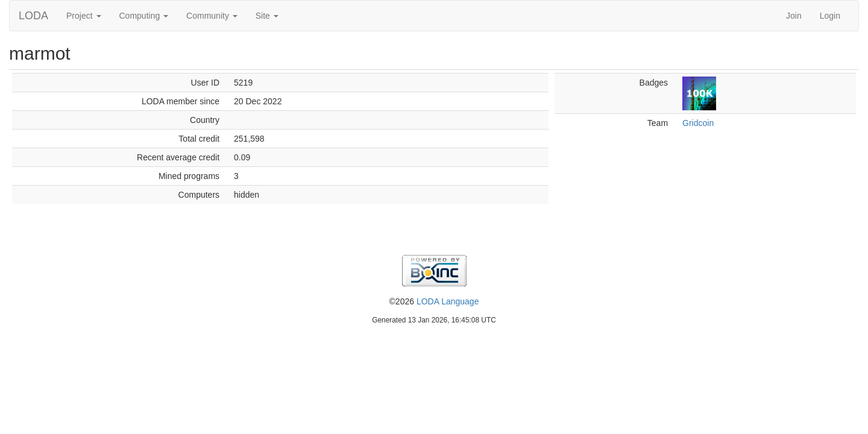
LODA (33, 16)
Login (830, 16)
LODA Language (448, 301)
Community (212, 16)
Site (267, 16)
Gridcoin (698, 123)
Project (83, 16)
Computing (144, 16)
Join (794, 16)
